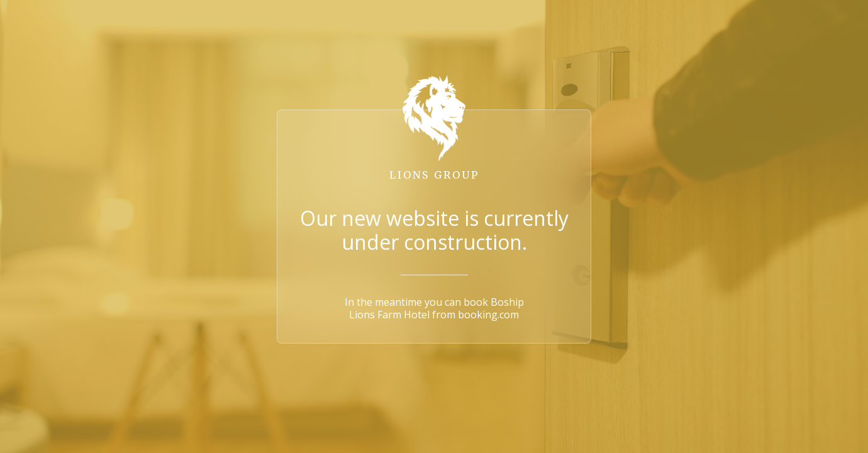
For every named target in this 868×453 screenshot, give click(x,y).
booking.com (488, 315)
